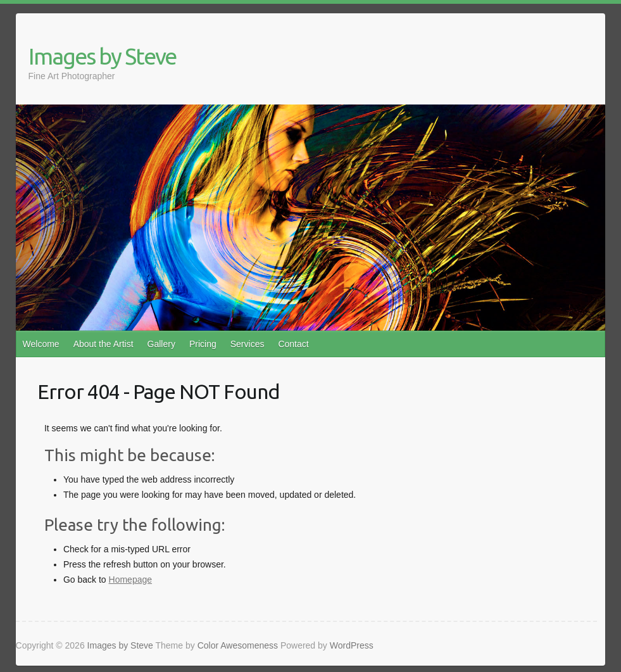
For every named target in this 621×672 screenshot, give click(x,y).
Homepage (131, 580)
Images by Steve (102, 56)
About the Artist (103, 344)
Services (248, 344)
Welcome (41, 344)
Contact (293, 344)
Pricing (203, 344)
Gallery (161, 344)
